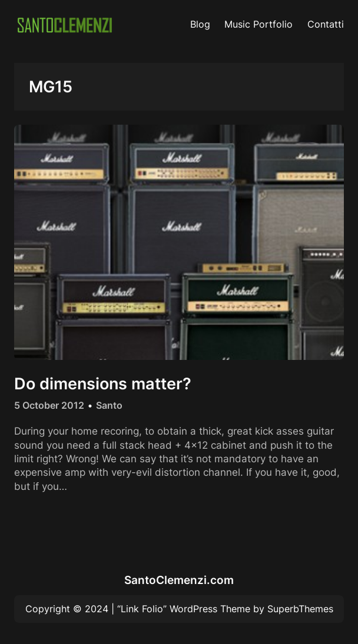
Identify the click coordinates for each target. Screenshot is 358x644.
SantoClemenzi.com (179, 580)
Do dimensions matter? (103, 384)
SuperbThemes (300, 609)
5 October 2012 (49, 405)
